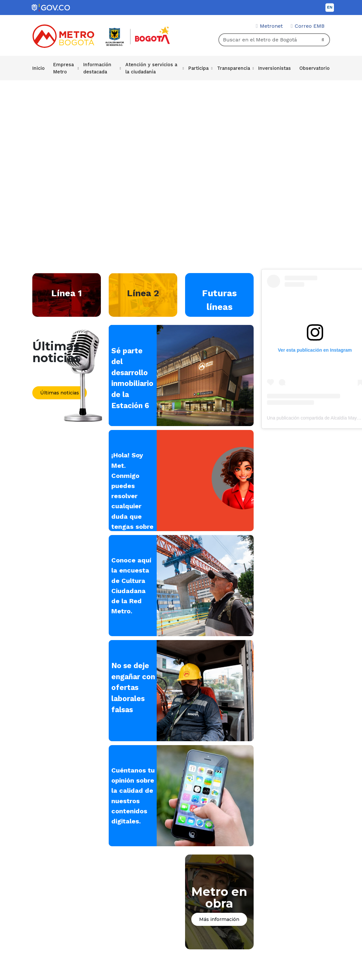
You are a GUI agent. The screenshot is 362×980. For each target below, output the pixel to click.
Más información (219, 922)
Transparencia (235, 68)
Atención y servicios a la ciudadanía (152, 68)
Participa (200, 68)
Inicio (39, 68)
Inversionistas (275, 68)
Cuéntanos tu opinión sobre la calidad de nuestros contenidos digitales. (130, 801)
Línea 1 (67, 293)
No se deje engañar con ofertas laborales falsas (133, 687)
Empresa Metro (63, 68)
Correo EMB (310, 26)
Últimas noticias (60, 393)
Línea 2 (143, 293)
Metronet (271, 26)
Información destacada (98, 68)
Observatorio (315, 68)
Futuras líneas (219, 300)
